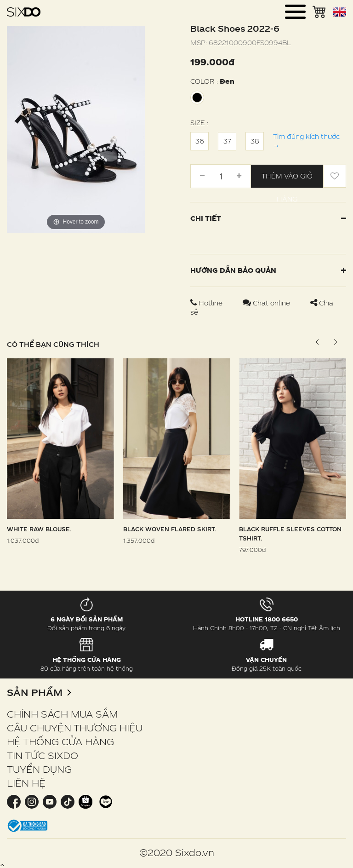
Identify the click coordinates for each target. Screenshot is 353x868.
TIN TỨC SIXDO (43, 755)
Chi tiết (268, 218)
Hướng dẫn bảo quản (268, 270)
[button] (335, 342)
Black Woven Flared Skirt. (170, 529)
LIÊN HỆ (26, 783)
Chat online (267, 303)
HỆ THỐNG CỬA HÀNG (60, 742)
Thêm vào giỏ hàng (287, 180)
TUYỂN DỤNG (39, 769)
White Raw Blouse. (39, 529)
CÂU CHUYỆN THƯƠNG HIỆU (75, 728)
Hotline (207, 303)
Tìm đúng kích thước (306, 141)
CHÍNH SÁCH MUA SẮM (62, 714)
